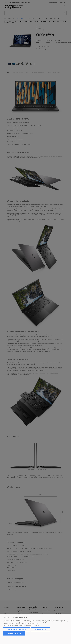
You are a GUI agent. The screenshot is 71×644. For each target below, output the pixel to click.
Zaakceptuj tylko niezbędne (17, 629)
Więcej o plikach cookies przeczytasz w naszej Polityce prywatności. (21, 625)
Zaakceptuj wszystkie (14, 633)
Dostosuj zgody (40, 629)
